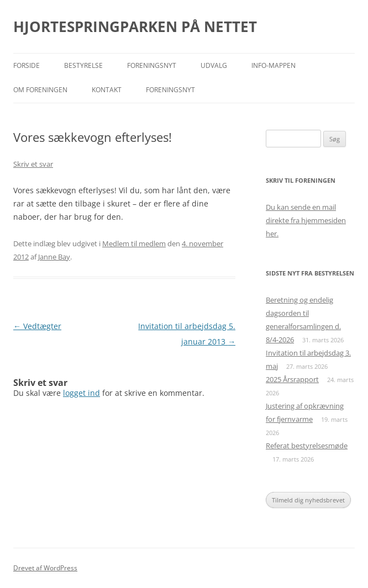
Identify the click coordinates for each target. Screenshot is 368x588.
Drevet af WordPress (45, 568)
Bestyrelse (83, 65)
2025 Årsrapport (292, 379)
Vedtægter (37, 326)
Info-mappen (274, 65)
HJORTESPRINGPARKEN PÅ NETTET (135, 27)
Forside (27, 65)
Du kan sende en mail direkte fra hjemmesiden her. (306, 220)
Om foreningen (40, 90)
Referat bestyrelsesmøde (307, 446)
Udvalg (214, 65)
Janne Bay (54, 257)
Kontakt (107, 90)
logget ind (82, 393)
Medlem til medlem (134, 243)
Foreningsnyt (152, 65)
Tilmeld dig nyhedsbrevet (308, 500)
